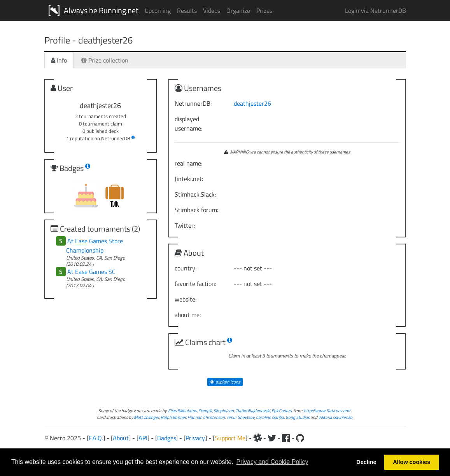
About (121, 438)
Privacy (195, 438)
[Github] (300, 438)
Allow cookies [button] (411, 462)
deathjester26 (252, 103)
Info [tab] (59, 60)
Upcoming (158, 10)
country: (186, 268)
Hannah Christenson (206, 417)
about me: (188, 315)
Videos (212, 10)
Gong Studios (298, 417)
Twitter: (185, 225)
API (143, 438)
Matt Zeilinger (146, 417)
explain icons (225, 382)
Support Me (230, 438)
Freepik (205, 411)
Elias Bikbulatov (182, 411)
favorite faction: (195, 284)
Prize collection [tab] (105, 60)
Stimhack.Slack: (195, 194)
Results (187, 10)
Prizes (264, 10)
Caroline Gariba (270, 417)
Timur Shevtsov (240, 417)
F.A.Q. (96, 438)
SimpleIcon (224, 411)
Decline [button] (366, 462)
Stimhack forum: (196, 210)
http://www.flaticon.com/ (327, 411)
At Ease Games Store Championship (95, 246)
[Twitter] (272, 438)
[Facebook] (286, 438)
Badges (166, 438)
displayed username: (188, 124)
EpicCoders (282, 411)
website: (186, 299)
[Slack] (257, 438)
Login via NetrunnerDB (376, 10)
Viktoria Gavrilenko (335, 417)
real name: (188, 163)
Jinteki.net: (189, 179)
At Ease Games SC (91, 272)
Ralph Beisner (173, 417)
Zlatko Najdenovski (253, 411)
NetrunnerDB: (193, 103)
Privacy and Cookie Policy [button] (272, 462)
